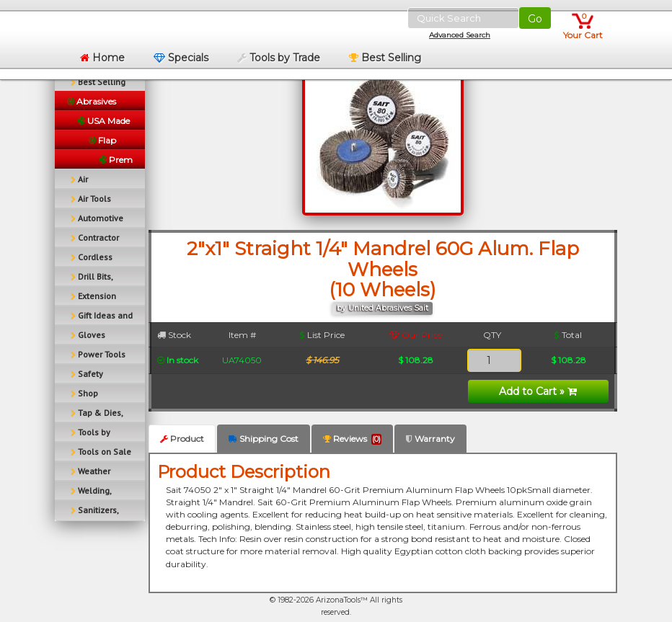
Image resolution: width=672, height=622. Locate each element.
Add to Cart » (538, 391)
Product (182, 439)
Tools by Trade (279, 58)
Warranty (430, 439)
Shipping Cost (264, 439)
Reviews (352, 439)
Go (535, 19)
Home (102, 58)
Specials (181, 58)
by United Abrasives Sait (383, 308)
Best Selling (385, 58)
